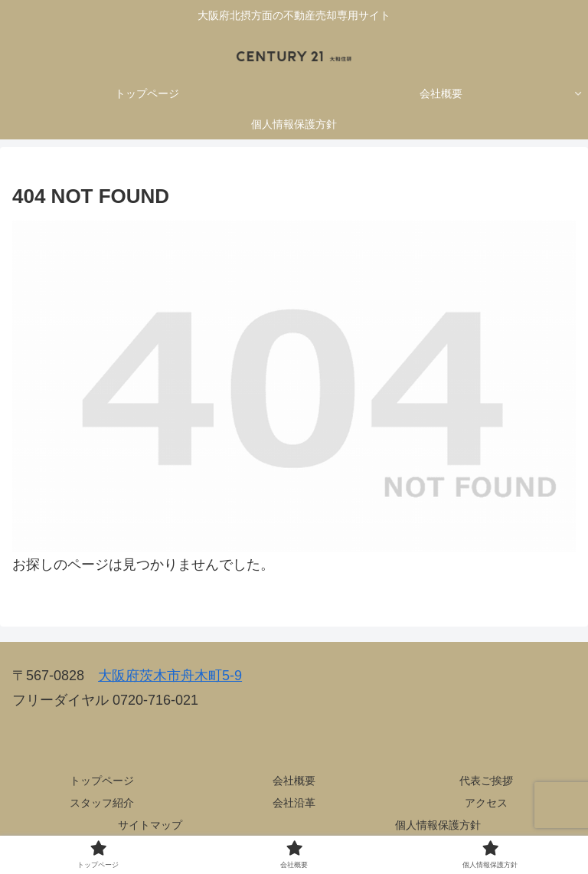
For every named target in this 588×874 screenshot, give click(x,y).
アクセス (486, 803)
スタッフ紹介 (102, 803)
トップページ (102, 781)
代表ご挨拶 (486, 781)
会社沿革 (294, 803)
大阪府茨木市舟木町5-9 (170, 676)
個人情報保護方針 (438, 825)
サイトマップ (150, 825)
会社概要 (294, 781)
